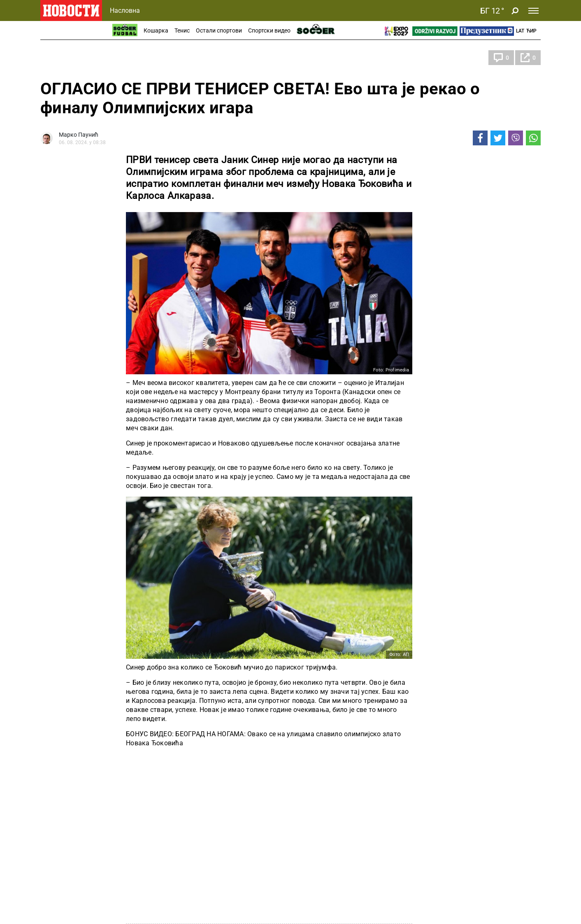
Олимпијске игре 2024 (81, 58)
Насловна (125, 10)
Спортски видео (269, 30)
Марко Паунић (79, 135)
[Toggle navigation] (533, 11)
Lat (520, 31)
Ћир (531, 31)
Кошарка (156, 30)
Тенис (182, 30)
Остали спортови (219, 30)
